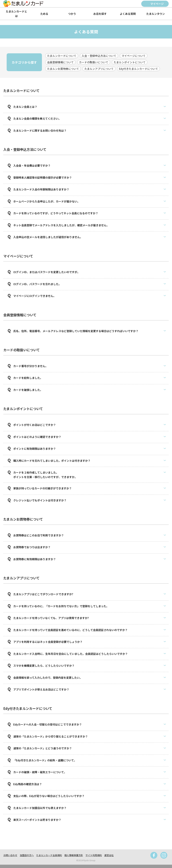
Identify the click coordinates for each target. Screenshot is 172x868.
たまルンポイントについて (130, 62)
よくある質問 (128, 14)
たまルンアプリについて (99, 69)
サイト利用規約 (94, 855)
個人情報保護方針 (74, 855)
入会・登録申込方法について (99, 56)
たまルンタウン (156, 14)
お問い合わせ (10, 855)
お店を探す (100, 14)
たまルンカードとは (16, 14)
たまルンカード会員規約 (49, 855)
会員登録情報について (60, 62)
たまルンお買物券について (63, 69)
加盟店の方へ (27, 855)
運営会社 (109, 855)
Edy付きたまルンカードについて (138, 69)
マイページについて (134, 56)
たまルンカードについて (62, 56)
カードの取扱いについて (94, 62)
